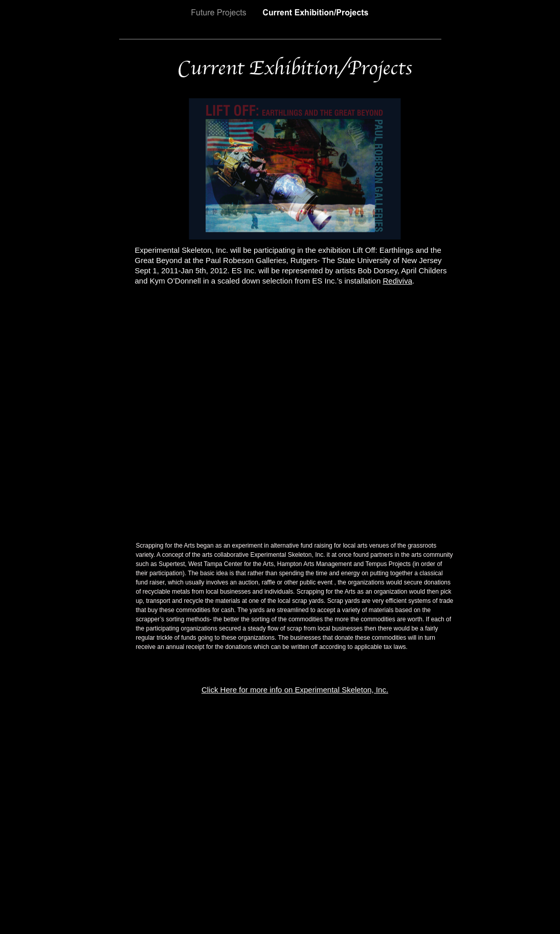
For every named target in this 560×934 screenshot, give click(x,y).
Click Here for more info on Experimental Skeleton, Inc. (295, 690)
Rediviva (397, 281)
